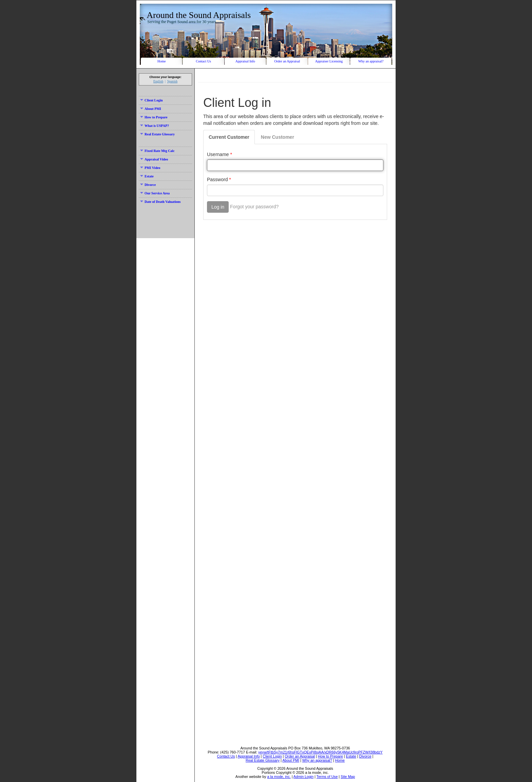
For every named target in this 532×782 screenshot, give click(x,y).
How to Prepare (154, 117)
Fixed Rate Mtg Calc (157, 151)
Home (161, 61)
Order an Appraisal (287, 61)
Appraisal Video (154, 159)
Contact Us (203, 61)
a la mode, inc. (279, 777)
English (158, 81)
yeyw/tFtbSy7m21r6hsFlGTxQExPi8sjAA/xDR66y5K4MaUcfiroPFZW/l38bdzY (320, 752)
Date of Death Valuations (160, 202)
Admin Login (303, 777)
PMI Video (150, 168)
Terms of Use (327, 777)
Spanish (172, 81)
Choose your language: (165, 77)
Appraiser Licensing (329, 61)
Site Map (348, 777)
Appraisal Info (245, 61)
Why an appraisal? (371, 61)
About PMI (151, 109)
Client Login (151, 100)
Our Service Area (155, 193)
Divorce (148, 185)
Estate (147, 176)
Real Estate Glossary (157, 134)
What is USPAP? (155, 126)
